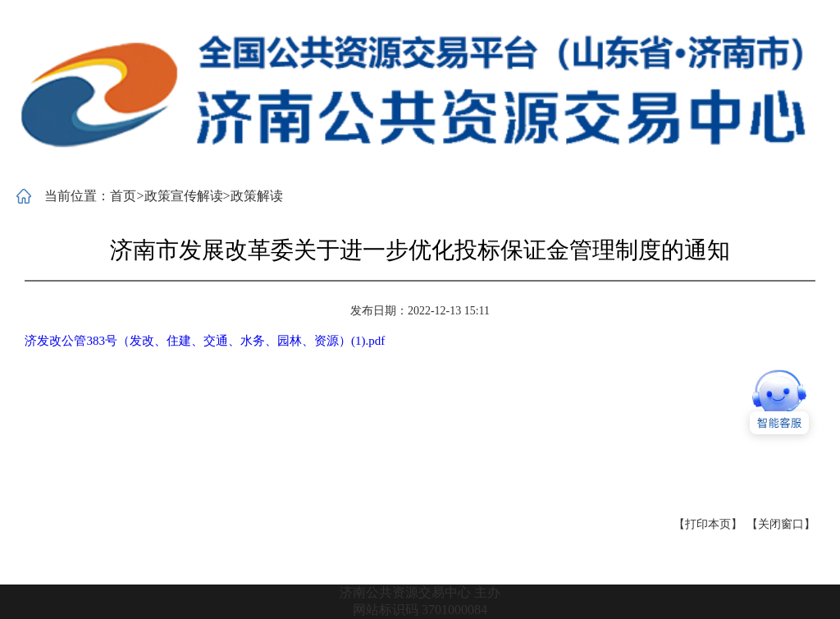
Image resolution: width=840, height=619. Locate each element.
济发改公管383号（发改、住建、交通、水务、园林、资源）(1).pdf (205, 341)
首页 (123, 196)
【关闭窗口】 (781, 524)
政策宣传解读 (184, 196)
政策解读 (257, 196)
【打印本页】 (708, 524)
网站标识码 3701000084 (420, 610)
